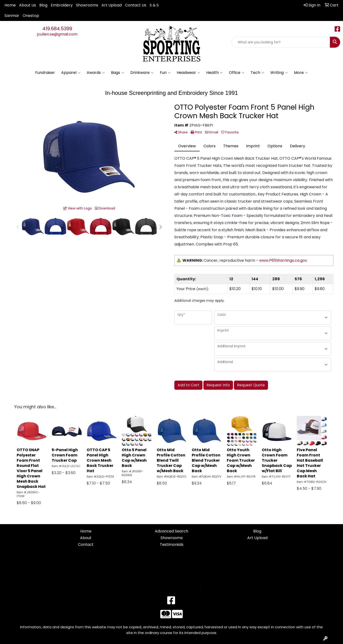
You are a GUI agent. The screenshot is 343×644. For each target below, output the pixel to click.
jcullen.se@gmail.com (57, 34)
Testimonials (172, 544)
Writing (279, 73)
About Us (28, 5)
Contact (86, 544)
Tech (257, 73)
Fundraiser (45, 73)
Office (237, 73)
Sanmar (12, 16)
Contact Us (136, 5)
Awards (96, 73)
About (86, 538)
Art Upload (112, 5)
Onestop (31, 16)
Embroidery (62, 5)
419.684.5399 (57, 29)
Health (214, 73)
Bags (118, 73)
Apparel (71, 73)
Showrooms (87, 5)
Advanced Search (171, 531)
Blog (43, 5)
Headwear (188, 73)
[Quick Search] (281, 42)
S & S (154, 5)
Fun (165, 73)
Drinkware (142, 73)
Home (10, 5)
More (301, 73)
